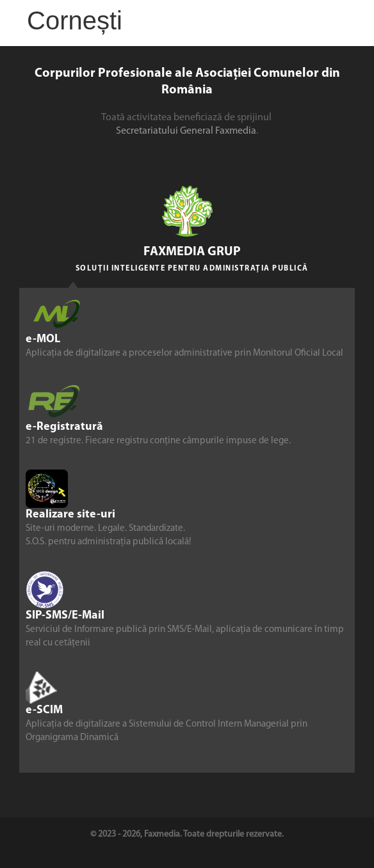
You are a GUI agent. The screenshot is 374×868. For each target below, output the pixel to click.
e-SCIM (44, 710)
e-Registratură (64, 427)
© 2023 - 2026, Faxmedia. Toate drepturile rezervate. (187, 834)
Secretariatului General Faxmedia (186, 131)
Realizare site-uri (70, 515)
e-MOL (43, 339)
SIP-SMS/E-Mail (65, 616)
